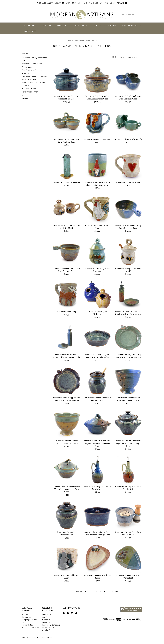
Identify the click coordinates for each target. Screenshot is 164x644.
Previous (78, 592)
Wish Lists (110, 3)
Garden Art (63, 25)
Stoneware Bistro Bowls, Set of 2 (128, 139)
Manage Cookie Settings (45, 638)
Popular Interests (131, 25)
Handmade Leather (30, 92)
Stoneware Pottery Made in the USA (85, 41)
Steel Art (25, 74)
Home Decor (81, 25)
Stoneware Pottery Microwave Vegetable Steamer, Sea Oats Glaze (67, 489)
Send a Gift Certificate (31, 628)
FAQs (24, 622)
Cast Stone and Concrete (32, 70)
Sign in (87, 3)
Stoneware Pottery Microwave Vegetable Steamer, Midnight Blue (128, 443)
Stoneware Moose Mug (67, 312)
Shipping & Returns (29, 620)
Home (69, 41)
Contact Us (26, 617)
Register (98, 3)
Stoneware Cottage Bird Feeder (67, 182)
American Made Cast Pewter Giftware (33, 84)
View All (25, 98)
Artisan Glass (27, 67)
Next (118, 592)
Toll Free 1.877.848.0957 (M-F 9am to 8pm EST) (59, 3)
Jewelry (47, 25)
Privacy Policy (27, 625)
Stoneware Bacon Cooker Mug (97, 139)
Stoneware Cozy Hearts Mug (128, 182)
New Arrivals (30, 25)
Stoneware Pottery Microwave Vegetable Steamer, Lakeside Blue (97, 443)
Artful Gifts (30, 31)
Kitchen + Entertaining (105, 25)
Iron (23, 95)
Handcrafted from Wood (32, 64)
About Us (26, 614)
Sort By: (123, 57)
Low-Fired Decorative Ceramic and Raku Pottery (34, 78)
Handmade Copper (30, 89)
